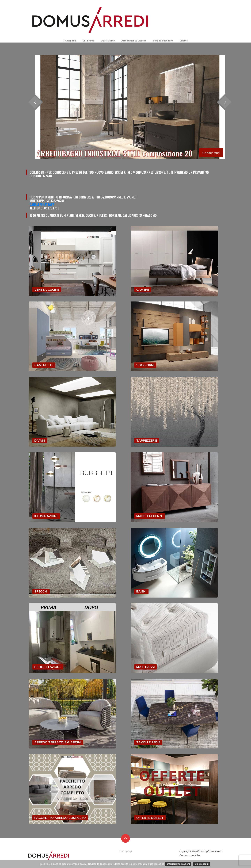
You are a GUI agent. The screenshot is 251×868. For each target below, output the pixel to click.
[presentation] (225, 102)
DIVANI (40, 440)
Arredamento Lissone (134, 41)
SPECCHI (41, 591)
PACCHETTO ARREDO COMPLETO (60, 818)
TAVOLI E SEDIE (148, 742)
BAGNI (141, 591)
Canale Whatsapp (42, 204)
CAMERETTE (44, 365)
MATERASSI (146, 667)
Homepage (70, 41)
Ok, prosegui (202, 864)
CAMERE (143, 290)
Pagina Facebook (163, 41)
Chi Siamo (88, 41)
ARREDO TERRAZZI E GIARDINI (58, 742)
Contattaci (211, 153)
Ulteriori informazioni (178, 864)
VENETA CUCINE (47, 290)
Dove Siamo (108, 41)
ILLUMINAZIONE (46, 516)
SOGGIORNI (145, 365)
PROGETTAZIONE (48, 667)
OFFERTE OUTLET (150, 818)
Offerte (184, 41)
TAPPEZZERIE (147, 440)
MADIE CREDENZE (150, 516)
